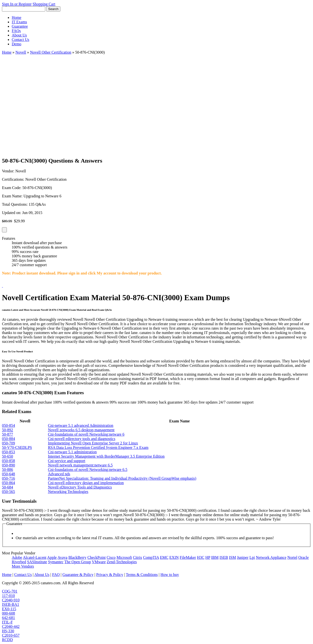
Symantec (56, 562)
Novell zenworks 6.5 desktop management (81, 430)
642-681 (8, 618)
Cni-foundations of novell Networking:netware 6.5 (88, 470)
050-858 (8, 461)
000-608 (8, 613)
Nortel (292, 557)
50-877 (7, 434)
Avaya (62, 557)
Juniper (243, 557)
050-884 (8, 439)
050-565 (8, 492)
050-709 (8, 443)
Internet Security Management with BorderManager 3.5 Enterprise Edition (106, 456)
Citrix (138, 557)
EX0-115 (9, 609)
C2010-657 (11, 635)
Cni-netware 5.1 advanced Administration (81, 425)
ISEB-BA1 (11, 604)
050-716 (8, 478)
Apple (52, 557)
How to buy (170, 575)
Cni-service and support (67, 461)
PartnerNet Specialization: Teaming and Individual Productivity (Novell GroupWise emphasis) (122, 478)
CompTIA (151, 557)
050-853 (8, 452)
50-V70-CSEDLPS (17, 447)
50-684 (7, 487)
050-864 (8, 483)
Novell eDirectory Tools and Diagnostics (80, 487)
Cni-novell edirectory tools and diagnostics (82, 439)
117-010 (8, 596)
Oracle (304, 557)
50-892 (7, 430)
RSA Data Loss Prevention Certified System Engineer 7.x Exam (98, 447)
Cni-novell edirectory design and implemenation (86, 483)
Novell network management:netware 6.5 (80, 465)
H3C (201, 557)
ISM (232, 557)
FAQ (56, 575)
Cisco (111, 557)
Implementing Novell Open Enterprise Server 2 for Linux (93, 443)
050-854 (8, 425)
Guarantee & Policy (78, 575)
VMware (99, 562)
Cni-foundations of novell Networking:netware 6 (86, 434)
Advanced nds (59, 474)
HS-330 (8, 631)
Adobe (17, 557)
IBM (215, 557)
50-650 (7, 456)
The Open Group (78, 562)
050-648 (8, 474)
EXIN (174, 557)
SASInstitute (37, 562)
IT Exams (19, 22)
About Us (19, 35)
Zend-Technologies (122, 562)
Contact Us (21, 40)
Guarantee (20, 26)
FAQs (16, 31)
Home (17, 18)
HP (208, 557)
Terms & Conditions (142, 575)
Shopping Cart (44, 4)
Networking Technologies (68, 492)
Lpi (252, 557)
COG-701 (10, 591)
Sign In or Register (17, 4)
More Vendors (23, 566)
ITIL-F (7, 622)
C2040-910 (11, 600)
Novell (21, 52)
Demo (17, 44)
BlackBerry (78, 557)
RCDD (7, 640)
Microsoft (124, 557)
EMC (164, 557)
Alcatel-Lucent (35, 557)
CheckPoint (96, 557)
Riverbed (19, 562)
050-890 (8, 465)
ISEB (224, 557)
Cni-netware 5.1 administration (72, 452)
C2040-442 (11, 626)
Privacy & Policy (110, 575)
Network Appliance (271, 557)
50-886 (7, 470)
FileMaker (188, 557)
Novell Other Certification (51, 52)
